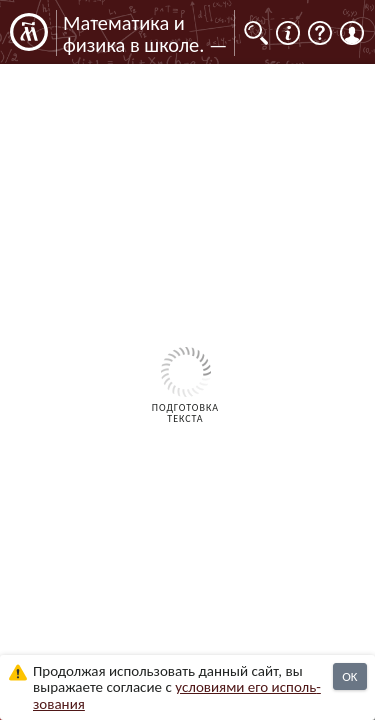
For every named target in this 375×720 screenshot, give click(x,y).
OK (349, 676)
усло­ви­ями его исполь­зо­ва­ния (177, 695)
